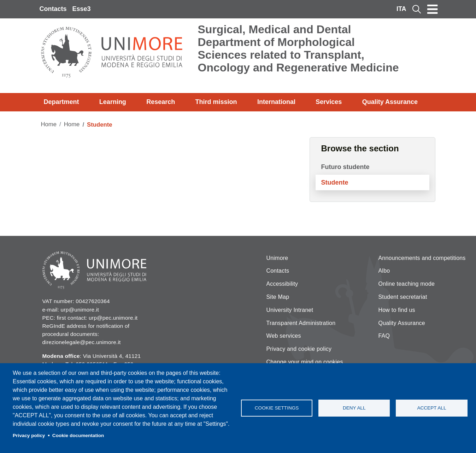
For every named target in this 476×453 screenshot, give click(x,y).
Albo (384, 271)
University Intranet (290, 310)
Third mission (216, 102)
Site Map (278, 297)
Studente (335, 182)
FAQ (384, 336)
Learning (113, 102)
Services (329, 102)
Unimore (277, 258)
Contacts (53, 9)
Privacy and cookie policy (299, 349)
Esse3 (82, 9)
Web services (284, 336)
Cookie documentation (78, 435)
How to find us (397, 310)
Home (49, 124)
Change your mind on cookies (305, 362)
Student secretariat (403, 297)
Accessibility (282, 284)
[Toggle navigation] (433, 9)
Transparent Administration (301, 323)
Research (161, 102)
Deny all (354, 408)
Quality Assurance (390, 102)
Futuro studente (345, 167)
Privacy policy (29, 435)
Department (61, 102)
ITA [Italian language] (401, 9)
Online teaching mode (407, 284)
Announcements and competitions (422, 258)
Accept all (431, 408)
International (276, 102)
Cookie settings (277, 408)
